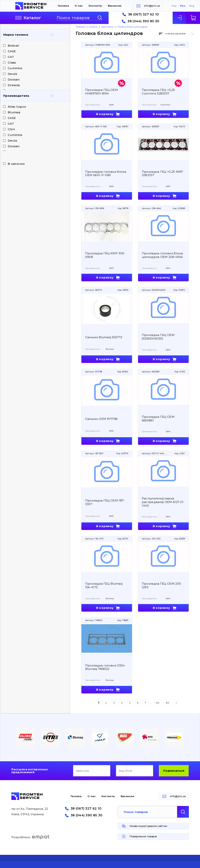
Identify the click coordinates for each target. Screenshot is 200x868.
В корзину (105, 114)
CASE (12, 51)
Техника (63, 6)
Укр (174, 6)
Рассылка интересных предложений (30, 771)
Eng (192, 6)
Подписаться (174, 771)
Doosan (14, 79)
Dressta (14, 85)
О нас (79, 6)
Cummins (15, 68)
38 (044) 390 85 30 (143, 21)
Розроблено (31, 837)
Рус (183, 6)
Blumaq (14, 112)
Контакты (95, 6)
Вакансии (115, 6)
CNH (11, 129)
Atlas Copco (17, 107)
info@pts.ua (152, 6)
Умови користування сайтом (148, 826)
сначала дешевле (175, 34)
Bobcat (13, 46)
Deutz (13, 74)
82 (158, 703)
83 (168, 703)
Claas (12, 62)
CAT (11, 57)
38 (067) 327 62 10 (143, 14)
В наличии (16, 164)
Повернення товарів (143, 836)
